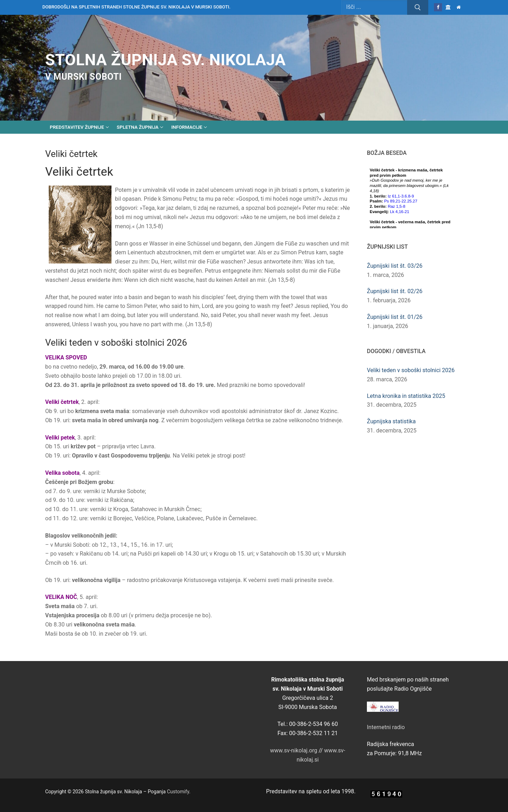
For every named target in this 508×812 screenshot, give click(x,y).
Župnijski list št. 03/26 (395, 266)
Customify (178, 792)
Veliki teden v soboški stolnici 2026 (411, 370)
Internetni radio (386, 727)
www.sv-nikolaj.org (294, 750)
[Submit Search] (418, 7)
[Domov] (459, 7)
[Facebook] (438, 7)
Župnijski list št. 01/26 (395, 317)
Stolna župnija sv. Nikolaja (165, 60)
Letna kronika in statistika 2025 (406, 396)
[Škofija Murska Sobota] (448, 7)
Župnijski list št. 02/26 (395, 291)
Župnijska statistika (391, 421)
